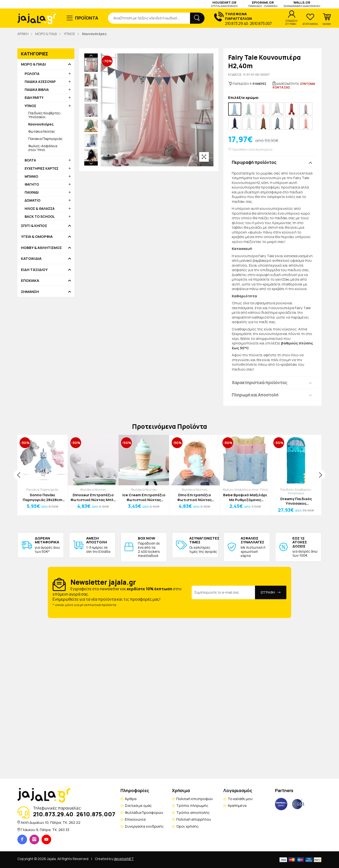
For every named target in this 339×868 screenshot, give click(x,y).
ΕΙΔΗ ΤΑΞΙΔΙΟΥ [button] (34, 270)
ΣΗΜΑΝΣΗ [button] (30, 292)
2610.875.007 (261, 23)
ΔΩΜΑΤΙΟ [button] (32, 200)
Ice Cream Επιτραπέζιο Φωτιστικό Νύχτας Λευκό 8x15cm (144, 497)
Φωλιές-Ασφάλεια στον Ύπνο (43, 148)
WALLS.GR (302, 4)
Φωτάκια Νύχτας (42, 131)
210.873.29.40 (237, 23)
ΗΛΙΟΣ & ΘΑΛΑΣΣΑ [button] (40, 208)
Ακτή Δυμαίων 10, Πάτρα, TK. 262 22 (51, 822)
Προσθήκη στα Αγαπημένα (250, 150)
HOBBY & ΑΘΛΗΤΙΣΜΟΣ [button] (41, 248)
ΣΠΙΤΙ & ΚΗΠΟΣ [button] (34, 226)
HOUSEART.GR (224, 4)
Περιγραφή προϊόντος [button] (254, 162)
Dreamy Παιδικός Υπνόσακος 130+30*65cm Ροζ (296, 501)
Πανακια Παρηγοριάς (45, 139)
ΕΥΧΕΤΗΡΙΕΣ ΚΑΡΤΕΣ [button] (42, 168)
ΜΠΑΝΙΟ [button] (31, 176)
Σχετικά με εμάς (138, 806)
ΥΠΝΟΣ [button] (30, 106)
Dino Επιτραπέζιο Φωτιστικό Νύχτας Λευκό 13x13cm (194, 497)
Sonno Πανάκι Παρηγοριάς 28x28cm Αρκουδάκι (42, 497)
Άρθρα (131, 799)
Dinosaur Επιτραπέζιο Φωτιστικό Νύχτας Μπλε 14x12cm (93, 497)
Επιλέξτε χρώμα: (244, 98)
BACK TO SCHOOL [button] (40, 216)
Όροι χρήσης (187, 826)
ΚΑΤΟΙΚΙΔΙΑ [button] (31, 259)
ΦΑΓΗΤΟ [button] (32, 184)
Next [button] (91, 132)
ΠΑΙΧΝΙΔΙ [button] (32, 192)
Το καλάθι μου (240, 799)
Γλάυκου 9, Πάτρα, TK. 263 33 (45, 830)
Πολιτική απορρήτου (194, 819)
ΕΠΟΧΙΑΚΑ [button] (30, 281)
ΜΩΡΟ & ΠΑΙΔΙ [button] (33, 64)
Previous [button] (91, 56)
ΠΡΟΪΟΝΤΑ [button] (87, 18)
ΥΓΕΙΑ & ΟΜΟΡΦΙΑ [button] (37, 237)
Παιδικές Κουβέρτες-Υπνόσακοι (45, 115)
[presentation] (19, 475)
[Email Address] (223, 592)
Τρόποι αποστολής (193, 813)
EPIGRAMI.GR (263, 4)
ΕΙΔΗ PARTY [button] (34, 98)
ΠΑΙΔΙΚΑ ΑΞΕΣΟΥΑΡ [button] (40, 82)
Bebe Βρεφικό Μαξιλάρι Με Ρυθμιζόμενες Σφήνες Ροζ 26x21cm (245, 497)
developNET (124, 859)
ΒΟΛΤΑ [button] (30, 160)
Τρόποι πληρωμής (192, 806)
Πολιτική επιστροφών (195, 799)
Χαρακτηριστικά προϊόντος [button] (260, 383)
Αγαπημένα (237, 806)
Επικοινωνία (135, 819)
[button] (327, 19)
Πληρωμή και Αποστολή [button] (255, 395)
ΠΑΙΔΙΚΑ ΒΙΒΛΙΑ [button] (37, 90)
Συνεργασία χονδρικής (144, 826)
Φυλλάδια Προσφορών (144, 813)
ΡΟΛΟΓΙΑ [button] (32, 74)
